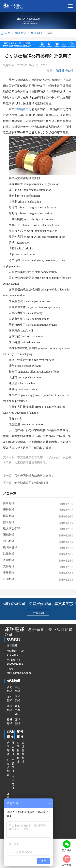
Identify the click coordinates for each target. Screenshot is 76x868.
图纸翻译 (18, 721)
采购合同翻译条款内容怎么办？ (34, 476)
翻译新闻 (36, 33)
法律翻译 (10, 708)
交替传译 (13, 765)
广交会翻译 (8, 767)
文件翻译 (10, 699)
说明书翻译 (18, 710)
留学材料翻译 (18, 752)
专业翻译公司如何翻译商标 (31, 483)
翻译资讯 (21, 33)
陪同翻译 (8, 748)
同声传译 (13, 782)
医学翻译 (18, 699)
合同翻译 (10, 689)
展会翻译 (13, 748)
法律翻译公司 (64, 70)
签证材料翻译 (23, 752)
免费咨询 (38, 613)
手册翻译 (18, 689)
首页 (5, 33)
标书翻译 (10, 721)
